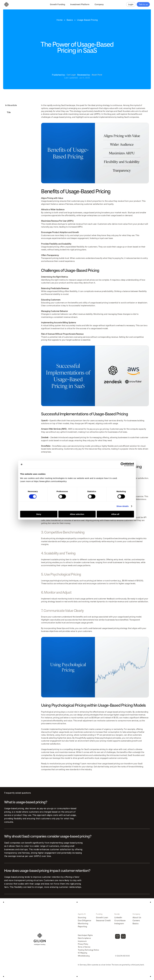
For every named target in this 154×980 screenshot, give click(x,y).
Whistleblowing (84, 956)
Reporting (82, 926)
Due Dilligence (84, 920)
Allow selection (77, 514)
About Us (137, 917)
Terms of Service (84, 947)
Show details (123, 506)
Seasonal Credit (103, 920)
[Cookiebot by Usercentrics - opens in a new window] (123, 464)
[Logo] (6, 4)
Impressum (82, 941)
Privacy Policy (83, 944)
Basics (70, 20)
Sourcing (82, 917)
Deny (39, 514)
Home (60, 20)
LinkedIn (118, 917)
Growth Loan (102, 917)
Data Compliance (84, 938)
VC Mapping (82, 953)
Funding (99, 914)
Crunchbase (120, 920)
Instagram (119, 923)
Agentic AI (82, 914)
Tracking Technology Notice (88, 950)
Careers (136, 920)
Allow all (115, 514)
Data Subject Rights (85, 935)
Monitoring (83, 923)
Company (136, 914)
